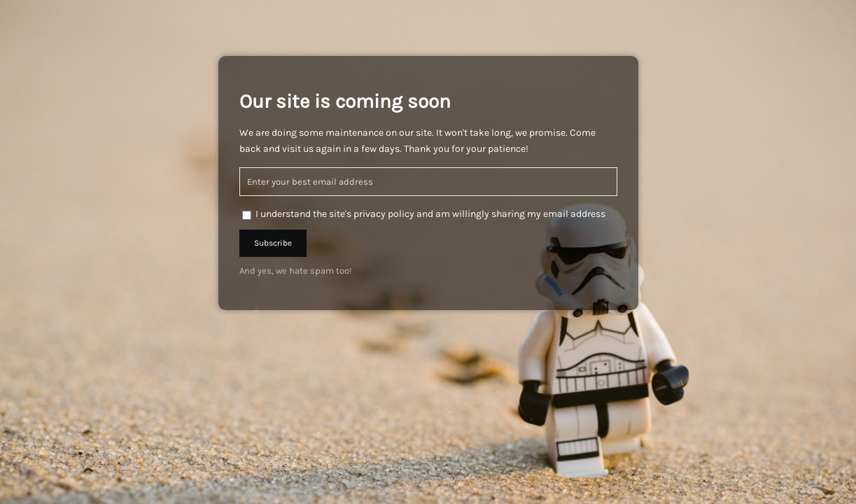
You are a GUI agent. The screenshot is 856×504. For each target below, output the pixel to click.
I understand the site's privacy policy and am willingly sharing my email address (430, 214)
